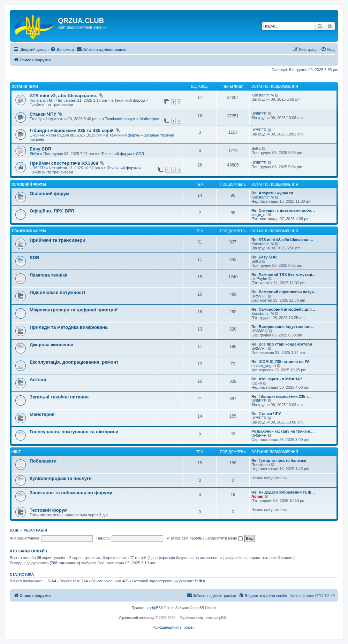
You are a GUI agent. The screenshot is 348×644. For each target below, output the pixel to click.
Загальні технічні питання (59, 397)
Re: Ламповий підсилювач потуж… (285, 292)
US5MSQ (259, 331)
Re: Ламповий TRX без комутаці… (284, 274)
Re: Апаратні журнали (272, 193)
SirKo (34, 154)
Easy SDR (40, 149)
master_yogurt (264, 366)
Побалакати (43, 461)
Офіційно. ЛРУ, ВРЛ (52, 211)
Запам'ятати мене (224, 538)
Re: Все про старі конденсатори (282, 344)
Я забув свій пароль (184, 538)
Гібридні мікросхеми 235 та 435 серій (72, 130)
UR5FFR (259, 114)
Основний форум (29, 184)
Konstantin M (41, 100)
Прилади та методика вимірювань (69, 327)
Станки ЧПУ (43, 114)
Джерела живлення (51, 345)
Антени (38, 379)
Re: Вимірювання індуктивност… (283, 327)
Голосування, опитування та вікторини (74, 432)
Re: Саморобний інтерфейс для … (284, 309)
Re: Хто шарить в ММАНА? (277, 379)
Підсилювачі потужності (57, 292)
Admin (257, 496)
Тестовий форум (48, 510)
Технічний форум (130, 100)
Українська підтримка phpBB (203, 618)
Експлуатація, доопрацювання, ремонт (74, 362)
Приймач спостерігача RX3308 (64, 163)
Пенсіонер (260, 465)
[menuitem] (62, 49)
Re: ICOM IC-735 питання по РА (281, 362)
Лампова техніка (48, 275)
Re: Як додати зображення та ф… (283, 492)
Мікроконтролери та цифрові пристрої (74, 310)
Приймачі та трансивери (51, 104)
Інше (16, 452)
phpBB (156, 608)
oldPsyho (259, 279)
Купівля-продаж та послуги (61, 478)
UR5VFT (259, 296)
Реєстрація (35, 530)
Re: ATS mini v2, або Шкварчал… (282, 240)
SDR (140, 154)
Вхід (14, 530)
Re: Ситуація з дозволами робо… (283, 210)
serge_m (259, 215)
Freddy (36, 119)
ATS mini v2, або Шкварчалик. (63, 96)
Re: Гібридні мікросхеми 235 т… (282, 396)
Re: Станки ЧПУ (266, 414)
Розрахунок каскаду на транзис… (283, 431)
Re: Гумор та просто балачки (279, 460)
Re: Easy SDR (264, 257)
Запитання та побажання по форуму (71, 493)
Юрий (257, 383)
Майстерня (149, 119)
